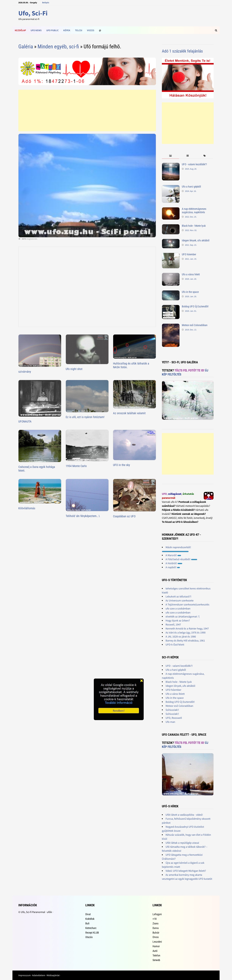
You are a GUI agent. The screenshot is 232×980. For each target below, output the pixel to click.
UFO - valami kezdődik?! (194, 164)
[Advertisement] (87, 111)
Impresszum (24, 975)
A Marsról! (173, 555)
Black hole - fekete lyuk (194, 226)
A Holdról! (174, 563)
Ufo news (36, 30)
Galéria (26, 47)
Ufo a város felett (191, 274)
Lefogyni (157, 914)
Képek (67, 30)
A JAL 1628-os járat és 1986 (181, 636)
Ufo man (170, 722)
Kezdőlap (20, 30)
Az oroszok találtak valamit (129, 413)
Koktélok (90, 919)
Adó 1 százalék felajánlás (182, 51)
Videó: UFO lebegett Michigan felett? (186, 871)
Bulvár (156, 933)
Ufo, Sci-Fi (33, 13)
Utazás (89, 937)
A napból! (173, 567)
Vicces (91, 30)
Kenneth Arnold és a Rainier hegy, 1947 (187, 628)
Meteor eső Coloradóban (195, 325)
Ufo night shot (74, 369)
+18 (155, 919)
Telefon (156, 955)
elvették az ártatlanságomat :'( (183, 616)
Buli (87, 923)
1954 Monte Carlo (76, 466)
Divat (88, 914)
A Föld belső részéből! (181, 559)
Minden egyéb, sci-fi (58, 47)
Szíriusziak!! (172, 710)
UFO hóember (189, 254)
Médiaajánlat (53, 975)
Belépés (46, 3)
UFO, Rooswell (174, 718)
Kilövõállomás (27, 508)
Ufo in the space (190, 292)
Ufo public (52, 30)
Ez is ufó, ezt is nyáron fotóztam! (85, 417)
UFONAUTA (25, 421)
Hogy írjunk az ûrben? (178, 620)
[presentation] (170, 156)
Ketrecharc (91, 928)
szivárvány (25, 372)
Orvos (156, 937)
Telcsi (79, 30)
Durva (156, 928)
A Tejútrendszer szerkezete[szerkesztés (187, 604)
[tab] (170, 156)
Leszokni (157, 942)
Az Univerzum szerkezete (180, 600)
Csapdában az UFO (124, 516)
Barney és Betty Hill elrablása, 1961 (185, 641)
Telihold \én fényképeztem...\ (83, 516)
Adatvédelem (39, 975)
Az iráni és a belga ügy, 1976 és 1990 (186, 632)
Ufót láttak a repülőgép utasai (182, 843)
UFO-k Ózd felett (175, 645)
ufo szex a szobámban (178, 608)
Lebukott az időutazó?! (178, 596)
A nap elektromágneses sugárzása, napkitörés (194, 211)
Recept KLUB (92, 933)
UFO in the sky (121, 465)
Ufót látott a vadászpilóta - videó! (184, 815)
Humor (156, 946)
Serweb (156, 960)
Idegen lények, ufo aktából (196, 240)
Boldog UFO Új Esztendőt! (195, 306)
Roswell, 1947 (173, 624)
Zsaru (156, 923)
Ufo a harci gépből (191, 187)
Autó (155, 951)
